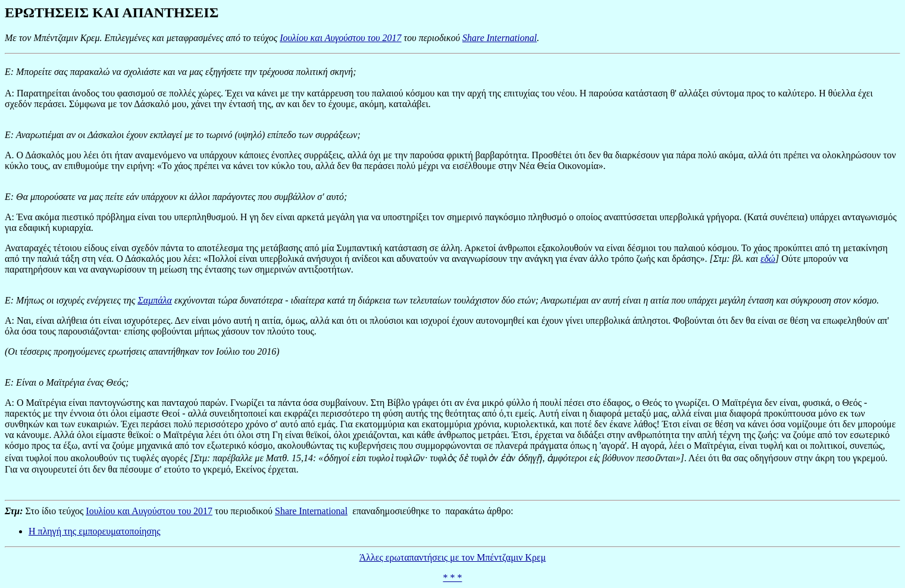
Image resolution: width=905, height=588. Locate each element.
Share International (500, 38)
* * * (453, 578)
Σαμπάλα (155, 300)
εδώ (768, 259)
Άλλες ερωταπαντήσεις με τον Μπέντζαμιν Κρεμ (453, 557)
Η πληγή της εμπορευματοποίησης (95, 531)
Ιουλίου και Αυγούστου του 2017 (340, 38)
